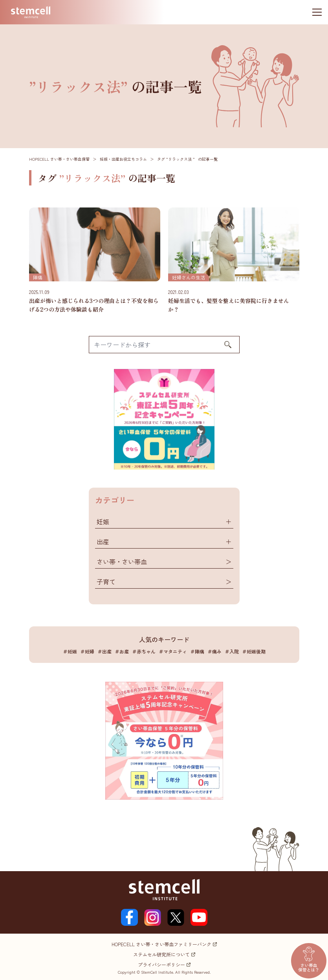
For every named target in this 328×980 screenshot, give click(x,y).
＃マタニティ (173, 651)
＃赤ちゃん (144, 651)
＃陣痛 (197, 651)
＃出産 (104, 651)
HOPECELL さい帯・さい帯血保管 (59, 159)
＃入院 (232, 651)
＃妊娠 (70, 651)
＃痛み (214, 651)
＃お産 (122, 651)
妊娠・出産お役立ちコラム (123, 159)
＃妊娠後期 (254, 651)
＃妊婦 (87, 651)
